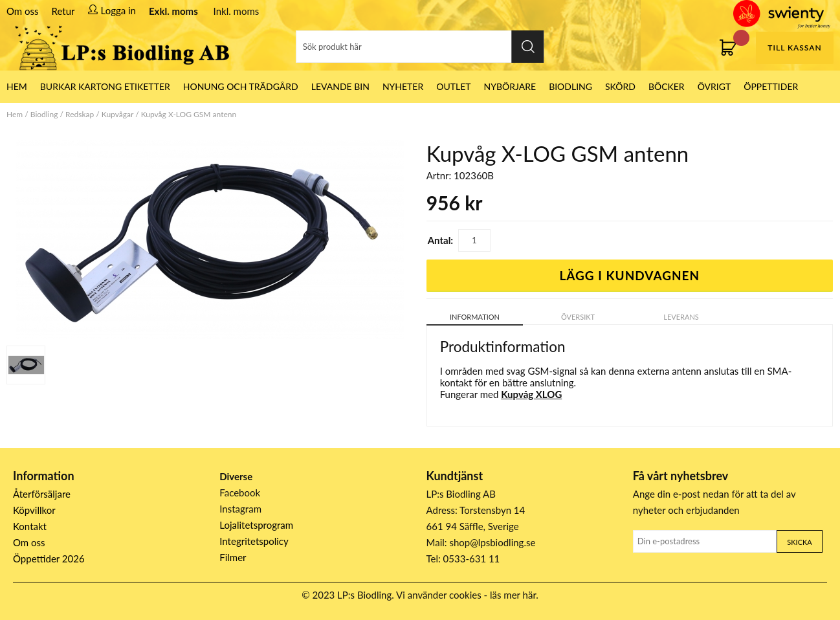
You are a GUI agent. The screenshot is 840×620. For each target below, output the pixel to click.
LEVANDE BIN (340, 86)
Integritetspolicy (254, 541)
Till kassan (794, 48)
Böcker (667, 86)
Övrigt (714, 86)
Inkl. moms (237, 11)
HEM (17, 86)
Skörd (620, 86)
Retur (63, 11)
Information (475, 317)
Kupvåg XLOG (531, 394)
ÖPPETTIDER (771, 86)
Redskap (80, 114)
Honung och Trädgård (241, 86)
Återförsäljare (42, 494)
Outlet (453, 86)
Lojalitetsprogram (256, 525)
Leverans (681, 317)
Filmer (233, 557)
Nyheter (403, 86)
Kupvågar (117, 114)
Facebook (240, 493)
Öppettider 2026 (49, 559)
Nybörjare (510, 86)
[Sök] (420, 47)
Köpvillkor (34, 510)
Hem (15, 114)
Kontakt (30, 526)
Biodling (570, 86)
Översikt (578, 317)
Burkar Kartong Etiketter (105, 86)
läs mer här (513, 595)
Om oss (23, 11)
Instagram (240, 509)
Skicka (799, 542)
